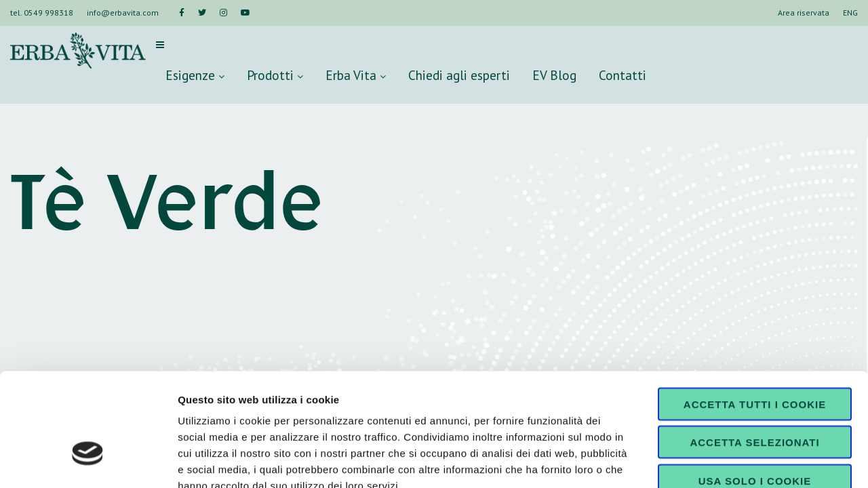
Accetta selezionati (754, 354)
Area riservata (804, 13)
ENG (850, 13)
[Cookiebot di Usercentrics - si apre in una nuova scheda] (88, 462)
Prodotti (275, 75)
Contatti (623, 75)
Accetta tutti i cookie (755, 316)
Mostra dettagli (713, 461)
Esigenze (195, 75)
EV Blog (554, 75)
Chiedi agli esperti (459, 75)
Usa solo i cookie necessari (755, 397)
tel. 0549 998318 (42, 13)
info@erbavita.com (123, 13)
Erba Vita (356, 75)
